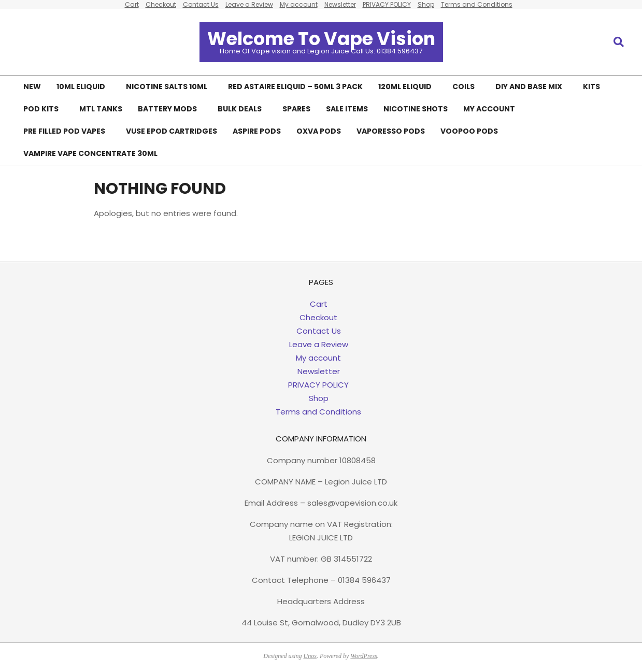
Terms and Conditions (318, 412)
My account (318, 358)
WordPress (363, 656)
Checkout (318, 317)
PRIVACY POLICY (318, 385)
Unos (310, 656)
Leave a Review (319, 344)
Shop (319, 398)
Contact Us (319, 331)
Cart (319, 304)
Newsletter (319, 371)
